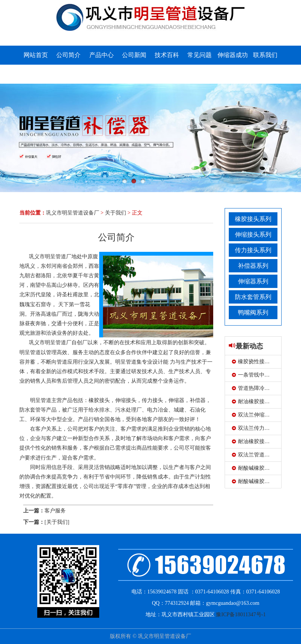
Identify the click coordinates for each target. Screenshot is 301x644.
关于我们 (116, 213)
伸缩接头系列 (253, 235)
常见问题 (200, 55)
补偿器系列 (253, 266)
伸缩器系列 (253, 281)
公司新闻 (134, 55)
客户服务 (55, 511)
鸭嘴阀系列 (253, 312)
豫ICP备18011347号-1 (241, 615)
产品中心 (101, 55)
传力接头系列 (253, 250)
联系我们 (265, 55)
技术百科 (167, 55)
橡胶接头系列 (253, 219)
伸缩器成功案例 (233, 64)
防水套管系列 (253, 297)
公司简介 (68, 55)
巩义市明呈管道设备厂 (73, 213)
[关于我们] (57, 522)
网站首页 (36, 55)
